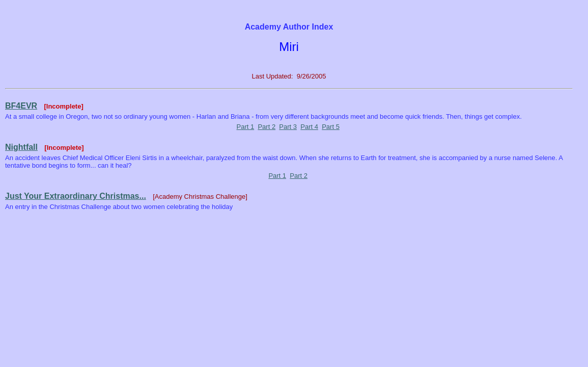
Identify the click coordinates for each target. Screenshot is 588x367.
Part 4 (309, 127)
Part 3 (288, 127)
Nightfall (21, 147)
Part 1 (246, 127)
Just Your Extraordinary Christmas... (76, 196)
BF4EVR (21, 106)
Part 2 (267, 127)
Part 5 (331, 127)
